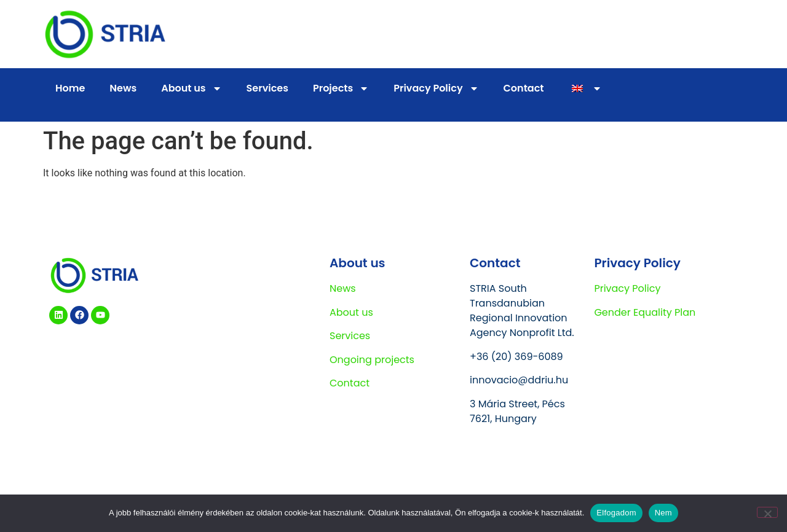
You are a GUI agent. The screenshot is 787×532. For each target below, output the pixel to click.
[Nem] (767, 512)
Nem (663, 513)
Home (70, 88)
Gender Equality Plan (645, 312)
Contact (524, 88)
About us (191, 88)
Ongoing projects (372, 360)
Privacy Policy (436, 88)
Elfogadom (616, 513)
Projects (341, 88)
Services (267, 88)
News (123, 88)
